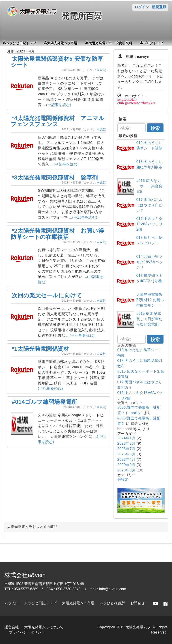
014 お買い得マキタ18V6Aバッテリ (150, 262)
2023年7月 (126, 449)
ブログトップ (153, 43)
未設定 (101, 70)
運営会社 (12, 627)
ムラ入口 (12, 603)
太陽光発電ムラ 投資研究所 (110, 43)
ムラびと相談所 (112, 603)
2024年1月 (126, 438)
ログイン (142, 7)
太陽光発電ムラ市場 (62, 43)
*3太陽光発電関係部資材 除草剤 (55, 177)
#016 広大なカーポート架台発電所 (149, 186)
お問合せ (138, 603)
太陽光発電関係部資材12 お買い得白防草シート (150, 300)
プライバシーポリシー (27, 632)
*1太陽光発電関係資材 (41, 349)
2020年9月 (126, 465)
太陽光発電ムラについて (44, 627)
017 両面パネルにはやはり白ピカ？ (149, 205)
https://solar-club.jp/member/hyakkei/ (137, 101)
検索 (155, 128)
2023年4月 (126, 460)
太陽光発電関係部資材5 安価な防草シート (57, 62)
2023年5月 (126, 454)
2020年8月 (126, 470)
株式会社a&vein (25, 575)
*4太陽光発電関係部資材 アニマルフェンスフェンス (58, 121)
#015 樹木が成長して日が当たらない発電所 (149, 319)
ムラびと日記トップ (21, 43)
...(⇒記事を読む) (57, 105)
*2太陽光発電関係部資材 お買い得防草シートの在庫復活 (57, 234)
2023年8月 (126, 443)
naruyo (137, 413)
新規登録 (159, 7)
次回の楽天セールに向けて (47, 295)
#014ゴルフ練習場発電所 (45, 402)
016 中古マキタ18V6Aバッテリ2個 (150, 224)
